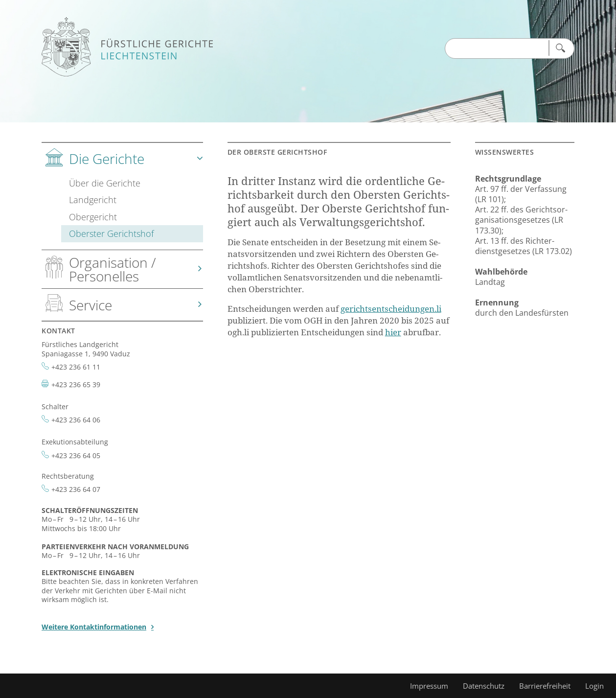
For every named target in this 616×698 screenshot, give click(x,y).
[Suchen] (560, 48)
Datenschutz (484, 686)
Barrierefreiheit (545, 686)
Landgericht (93, 199)
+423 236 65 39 (76, 384)
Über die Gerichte (105, 183)
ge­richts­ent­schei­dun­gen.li (391, 309)
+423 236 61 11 (76, 367)
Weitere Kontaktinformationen (94, 627)
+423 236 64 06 (76, 420)
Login (594, 686)
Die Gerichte (107, 159)
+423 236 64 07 (76, 489)
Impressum (429, 686)
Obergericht (93, 217)
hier (393, 332)
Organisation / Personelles (113, 269)
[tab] (122, 197)
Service (91, 305)
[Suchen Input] (497, 49)
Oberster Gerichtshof (111, 233)
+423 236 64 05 (76, 455)
